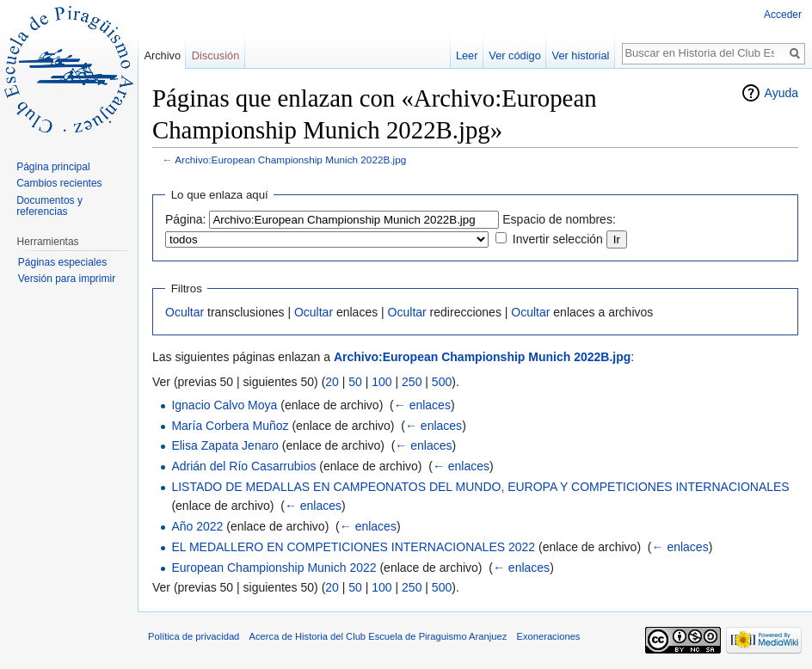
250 (412, 382)
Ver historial (581, 55)
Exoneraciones (548, 636)
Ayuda (781, 93)
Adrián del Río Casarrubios (243, 466)
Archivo (162, 55)
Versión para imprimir (67, 279)
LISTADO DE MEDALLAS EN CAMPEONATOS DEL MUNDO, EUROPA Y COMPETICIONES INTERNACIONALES (480, 487)
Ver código (514, 55)
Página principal (53, 167)
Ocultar (185, 312)
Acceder (783, 15)
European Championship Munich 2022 (274, 568)
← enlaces (422, 405)
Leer (467, 55)
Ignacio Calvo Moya (224, 405)
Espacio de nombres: (559, 219)
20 (332, 382)
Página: (185, 219)
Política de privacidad (194, 636)
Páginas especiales (62, 262)
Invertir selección (558, 239)
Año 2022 (197, 526)
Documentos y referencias (49, 206)
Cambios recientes (59, 183)
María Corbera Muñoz (230, 426)
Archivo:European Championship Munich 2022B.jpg (290, 160)
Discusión (215, 55)
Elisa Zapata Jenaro (225, 445)
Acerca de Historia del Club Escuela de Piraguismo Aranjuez (378, 636)
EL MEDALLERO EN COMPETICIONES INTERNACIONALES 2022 (353, 547)
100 (381, 382)
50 (355, 382)
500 (442, 382)
